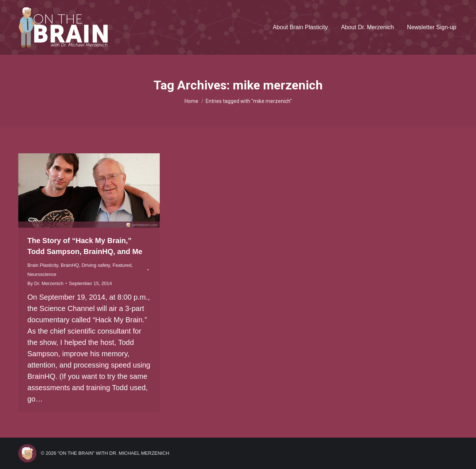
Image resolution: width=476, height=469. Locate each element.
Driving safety (96, 265)
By (45, 283)
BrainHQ (70, 265)
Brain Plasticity (43, 265)
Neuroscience (42, 274)
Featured (122, 265)
